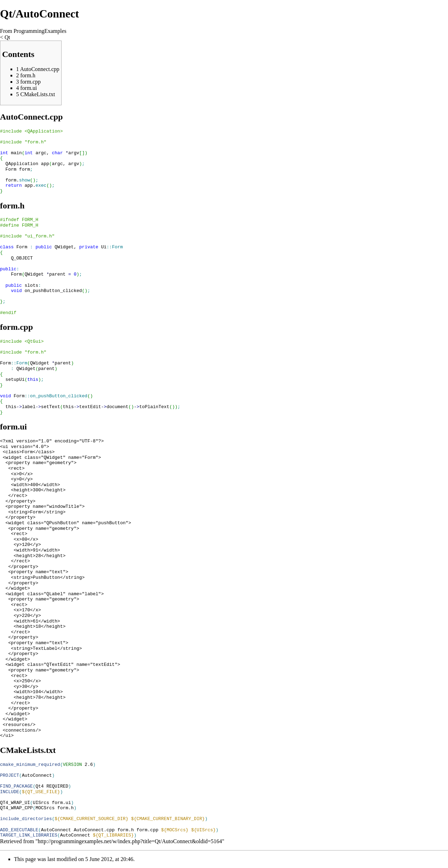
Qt (7, 37)
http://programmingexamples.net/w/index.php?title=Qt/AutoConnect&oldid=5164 (130, 841)
